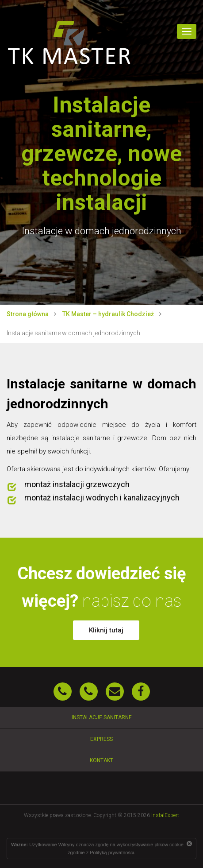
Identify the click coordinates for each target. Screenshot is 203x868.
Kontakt (101, 760)
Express (101, 739)
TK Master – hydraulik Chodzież (108, 314)
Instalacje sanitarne (102, 717)
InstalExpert (165, 815)
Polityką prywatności (112, 852)
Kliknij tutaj (106, 630)
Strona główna (28, 314)
